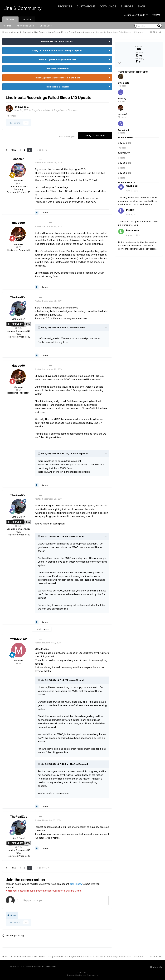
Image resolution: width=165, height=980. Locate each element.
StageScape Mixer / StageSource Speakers (55, 110)
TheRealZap (19, 297)
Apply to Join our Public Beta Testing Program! (57, 51)
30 (19, 183)
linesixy (122, 98)
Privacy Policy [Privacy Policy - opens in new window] (33, 967)
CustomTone (86, 7)
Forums (7, 26)
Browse (10, 19)
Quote (45, 212)
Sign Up (156, 15)
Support (127, 7)
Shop (141, 7)
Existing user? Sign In (136, 15)
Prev (13, 150)
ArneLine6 (123, 130)
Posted (49, 163)
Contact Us (156, 967)
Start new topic (67, 136)
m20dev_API (19, 639)
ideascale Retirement (57, 69)
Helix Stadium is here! (57, 87)
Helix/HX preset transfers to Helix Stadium (57, 78)
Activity (27, 19)
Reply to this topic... (32, 900)
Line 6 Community (22, 8)
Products (65, 7)
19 (19, 663)
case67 (19, 159)
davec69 (23, 107)
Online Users (46, 26)
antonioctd (124, 83)
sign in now (76, 884)
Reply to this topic (95, 136)
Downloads (108, 7)
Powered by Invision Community (82, 975)
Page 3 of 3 (43, 150)
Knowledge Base (25, 26)
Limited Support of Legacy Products (57, 60)
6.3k (19, 328)
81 (19, 247)
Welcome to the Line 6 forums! (57, 41)
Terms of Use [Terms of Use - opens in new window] (17, 967)
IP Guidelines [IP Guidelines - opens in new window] (49, 967)
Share (12, 116)
